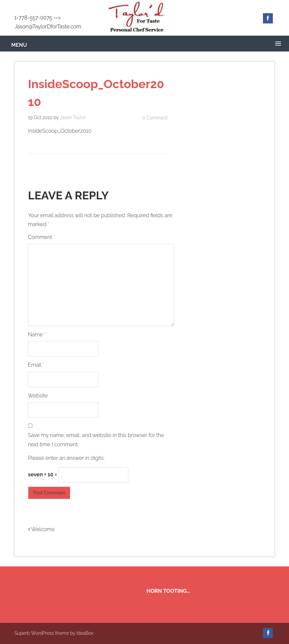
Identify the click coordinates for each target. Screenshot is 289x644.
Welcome (41, 529)
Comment (42, 237)
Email (36, 365)
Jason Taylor (73, 118)
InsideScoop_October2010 (60, 131)
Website (38, 396)
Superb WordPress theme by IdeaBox (54, 633)
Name (37, 335)
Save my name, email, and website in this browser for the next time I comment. (96, 440)
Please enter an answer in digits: (66, 458)
